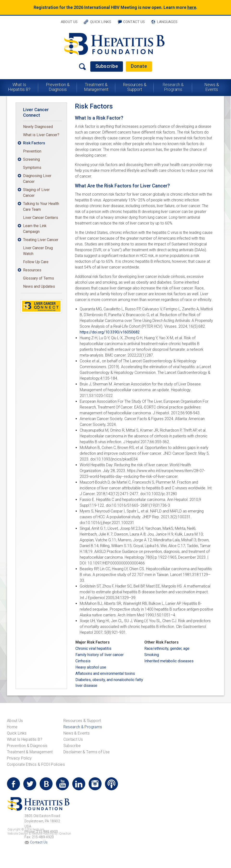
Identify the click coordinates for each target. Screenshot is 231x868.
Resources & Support (135, 87)
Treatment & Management (96, 87)
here (192, 7)
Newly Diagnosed (38, 127)
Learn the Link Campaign (35, 229)
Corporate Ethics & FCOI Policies (36, 764)
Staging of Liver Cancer (36, 193)
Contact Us (134, 22)
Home (12, 727)
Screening (31, 159)
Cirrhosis (83, 661)
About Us (69, 22)
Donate (139, 66)
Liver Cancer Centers (41, 218)
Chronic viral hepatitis (93, 648)
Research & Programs (173, 87)
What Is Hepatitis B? (19, 87)
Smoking (152, 655)
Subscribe (107, 66)
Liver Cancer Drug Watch (38, 251)
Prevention (32, 151)
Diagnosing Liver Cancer (37, 179)
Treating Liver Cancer (41, 240)
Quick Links (101, 22)
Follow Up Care (36, 262)
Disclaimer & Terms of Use (87, 752)
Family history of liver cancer (100, 655)
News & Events (212, 87)
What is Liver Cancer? (41, 135)
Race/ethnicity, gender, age (167, 648)
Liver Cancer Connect (36, 112)
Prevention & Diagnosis (58, 87)
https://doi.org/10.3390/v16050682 (110, 332)
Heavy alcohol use (91, 667)
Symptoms (32, 168)
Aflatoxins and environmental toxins (105, 673)
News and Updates (39, 286)
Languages (167, 22)
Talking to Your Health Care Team (41, 207)
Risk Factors (34, 143)
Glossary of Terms (39, 278)
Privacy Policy (19, 758)
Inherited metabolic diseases (169, 661)
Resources (32, 270)
